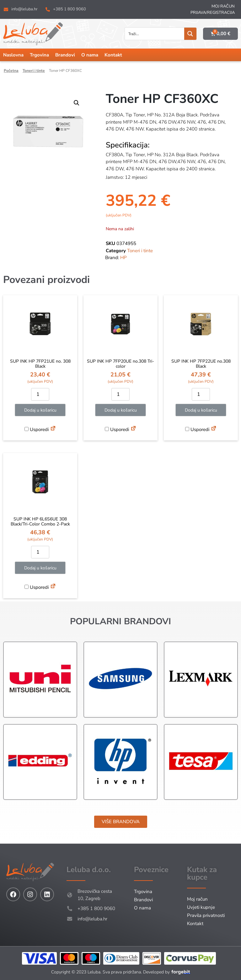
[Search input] (155, 34)
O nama (90, 55)
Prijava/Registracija (213, 13)
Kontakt (113, 55)
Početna (11, 71)
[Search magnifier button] (190, 34)
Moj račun (223, 6)
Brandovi (65, 55)
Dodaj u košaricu (40, 410)
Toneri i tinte (34, 71)
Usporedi (37, 429)
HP (123, 258)
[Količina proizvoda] (40, 394)
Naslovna (13, 55)
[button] (77, 103)
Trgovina (39, 55)
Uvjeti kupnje (201, 907)
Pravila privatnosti (206, 915)
